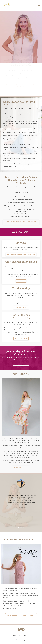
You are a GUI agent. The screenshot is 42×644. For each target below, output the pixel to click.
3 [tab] (24, 527)
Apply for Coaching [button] (21, 308)
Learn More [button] (21, 281)
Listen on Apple (13, 615)
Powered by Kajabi (21, 640)
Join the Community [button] (21, 364)
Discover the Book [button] (21, 339)
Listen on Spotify (29, 615)
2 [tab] (21, 527)
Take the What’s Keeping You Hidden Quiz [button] (21, 254)
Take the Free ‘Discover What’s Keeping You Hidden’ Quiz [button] (21, 222)
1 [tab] (18, 527)
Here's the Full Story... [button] (21, 467)
